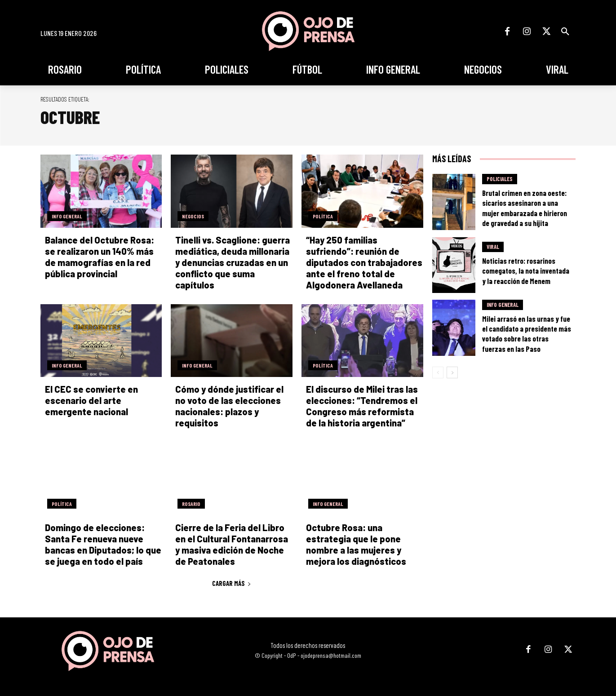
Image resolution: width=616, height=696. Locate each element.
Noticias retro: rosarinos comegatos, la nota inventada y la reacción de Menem (526, 270)
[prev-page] (438, 372)
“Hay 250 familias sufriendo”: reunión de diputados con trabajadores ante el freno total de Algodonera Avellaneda (364, 262)
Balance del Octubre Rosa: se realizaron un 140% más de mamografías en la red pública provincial (100, 257)
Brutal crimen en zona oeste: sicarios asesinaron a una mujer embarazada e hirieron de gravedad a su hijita (525, 208)
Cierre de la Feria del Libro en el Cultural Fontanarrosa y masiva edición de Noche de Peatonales (232, 544)
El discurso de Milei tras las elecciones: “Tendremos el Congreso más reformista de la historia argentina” (362, 406)
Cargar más (232, 583)
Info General (67, 216)
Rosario (191, 504)
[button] (565, 31)
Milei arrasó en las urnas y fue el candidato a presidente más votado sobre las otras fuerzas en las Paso (527, 333)
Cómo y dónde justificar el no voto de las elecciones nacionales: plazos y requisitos (229, 406)
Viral (493, 247)
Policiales (500, 179)
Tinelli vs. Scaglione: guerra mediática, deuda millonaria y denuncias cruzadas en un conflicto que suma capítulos (233, 262)
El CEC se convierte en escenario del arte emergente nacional (91, 400)
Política (323, 216)
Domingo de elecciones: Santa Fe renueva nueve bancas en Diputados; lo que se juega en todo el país (103, 544)
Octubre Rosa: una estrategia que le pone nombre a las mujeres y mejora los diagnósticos (356, 544)
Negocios (193, 216)
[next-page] (452, 372)
